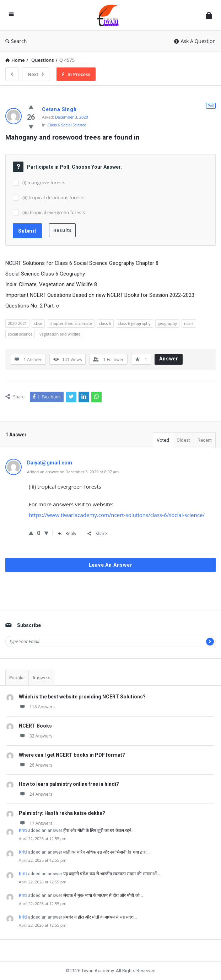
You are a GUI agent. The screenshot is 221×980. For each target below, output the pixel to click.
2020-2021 (17, 323)
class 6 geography (134, 323)
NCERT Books (35, 726)
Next (36, 74)
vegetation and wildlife (60, 334)
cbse (38, 323)
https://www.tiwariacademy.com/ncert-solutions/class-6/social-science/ (117, 515)
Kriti (23, 830)
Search (16, 41)
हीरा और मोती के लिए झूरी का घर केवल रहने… (99, 830)
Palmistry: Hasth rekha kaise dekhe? (62, 813)
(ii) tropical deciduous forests (53, 197)
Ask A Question (195, 41)
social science (20, 334)
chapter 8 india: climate (71, 323)
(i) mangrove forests (44, 183)
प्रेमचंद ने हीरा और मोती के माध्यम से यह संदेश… (100, 917)
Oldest (183, 440)
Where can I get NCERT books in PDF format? (72, 755)
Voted (163, 440)
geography (167, 323)
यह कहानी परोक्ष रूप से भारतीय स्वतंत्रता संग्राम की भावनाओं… (112, 874)
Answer (169, 359)
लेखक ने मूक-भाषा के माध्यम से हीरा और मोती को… (103, 895)
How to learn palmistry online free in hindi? (69, 784)
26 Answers (36, 765)
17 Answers (36, 823)
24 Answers (36, 794)
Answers (41, 678)
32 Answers (36, 736)
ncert (189, 323)
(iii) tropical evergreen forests (54, 212)
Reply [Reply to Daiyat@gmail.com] (67, 533)
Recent (205, 440)
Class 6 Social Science (67, 125)
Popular (17, 678)
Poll (211, 106)
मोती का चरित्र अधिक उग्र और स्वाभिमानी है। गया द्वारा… (106, 852)
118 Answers (37, 707)
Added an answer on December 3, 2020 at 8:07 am (73, 472)
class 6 (105, 323)
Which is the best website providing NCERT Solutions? (82, 697)
